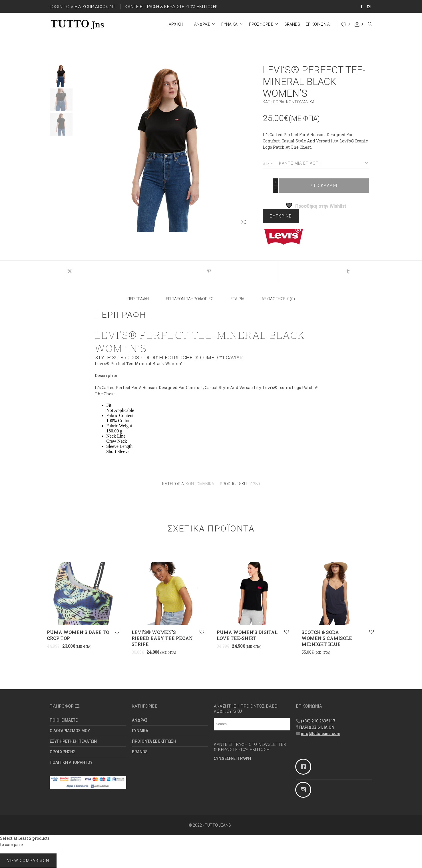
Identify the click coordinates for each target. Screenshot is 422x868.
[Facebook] (334, 767)
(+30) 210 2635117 (318, 721)
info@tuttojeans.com (321, 734)
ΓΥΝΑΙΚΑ (140, 731)
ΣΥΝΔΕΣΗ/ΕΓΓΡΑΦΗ (232, 758)
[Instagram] (334, 790)
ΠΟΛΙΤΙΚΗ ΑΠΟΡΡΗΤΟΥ (71, 762)
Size (268, 164)
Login (56, 6)
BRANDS (140, 752)
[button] (243, 222)
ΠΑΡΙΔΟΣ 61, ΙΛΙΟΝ (317, 727)
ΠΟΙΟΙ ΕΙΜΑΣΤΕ (64, 720)
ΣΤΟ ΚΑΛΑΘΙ (324, 186)
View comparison (28, 861)
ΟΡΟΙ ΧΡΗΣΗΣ (63, 752)
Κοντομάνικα (300, 102)
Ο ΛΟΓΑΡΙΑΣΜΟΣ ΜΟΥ (70, 731)
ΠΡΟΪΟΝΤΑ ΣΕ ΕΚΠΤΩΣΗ (154, 741)
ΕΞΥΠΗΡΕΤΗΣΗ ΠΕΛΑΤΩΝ (73, 741)
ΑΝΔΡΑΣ (140, 720)
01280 (254, 484)
